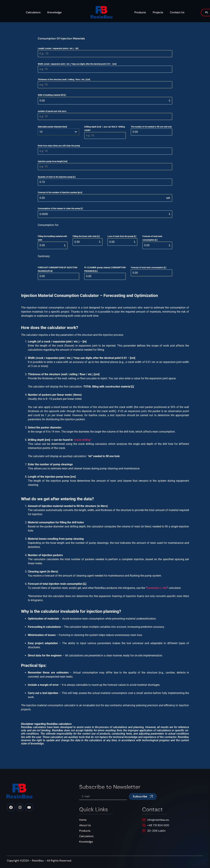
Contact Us (177, 12)
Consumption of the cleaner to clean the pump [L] (60, 209)
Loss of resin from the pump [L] (122, 236)
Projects (158, 12)
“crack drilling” (82, 440)
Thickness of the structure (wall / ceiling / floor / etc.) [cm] (64, 80)
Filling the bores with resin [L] (86, 236)
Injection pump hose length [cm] (52, 161)
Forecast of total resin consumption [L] (152, 238)
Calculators (33, 12)
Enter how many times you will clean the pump (59, 146)
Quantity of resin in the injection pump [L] (57, 177)
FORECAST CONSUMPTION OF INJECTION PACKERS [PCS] (57, 269)
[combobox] (58, 132)
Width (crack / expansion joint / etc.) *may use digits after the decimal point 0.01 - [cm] (77, 64)
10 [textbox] (41, 132)
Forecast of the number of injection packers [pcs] (60, 192)
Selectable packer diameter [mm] (52, 127)
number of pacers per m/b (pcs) (52, 111)
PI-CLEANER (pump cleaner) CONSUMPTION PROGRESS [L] (105, 269)
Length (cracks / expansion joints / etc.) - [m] (58, 48)
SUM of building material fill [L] (52, 95)
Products (140, 12)
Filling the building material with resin (52, 238)
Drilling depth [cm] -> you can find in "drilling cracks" (105, 128)
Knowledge (54, 12)
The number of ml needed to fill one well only (151, 127)
